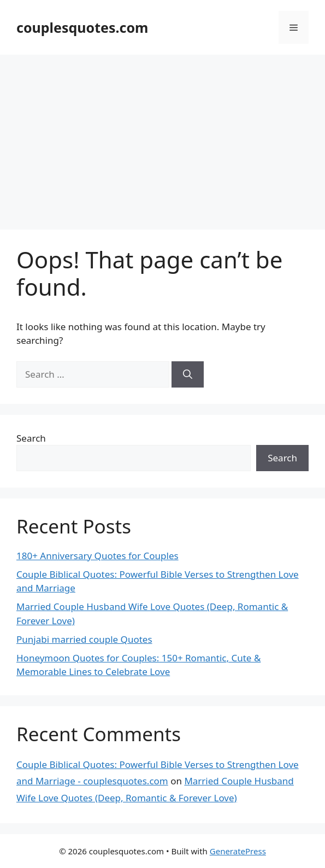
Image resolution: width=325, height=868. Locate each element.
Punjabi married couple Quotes (84, 639)
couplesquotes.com (82, 27)
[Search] (188, 374)
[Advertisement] (162, 137)
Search (31, 438)
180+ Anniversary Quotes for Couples (97, 556)
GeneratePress (238, 851)
